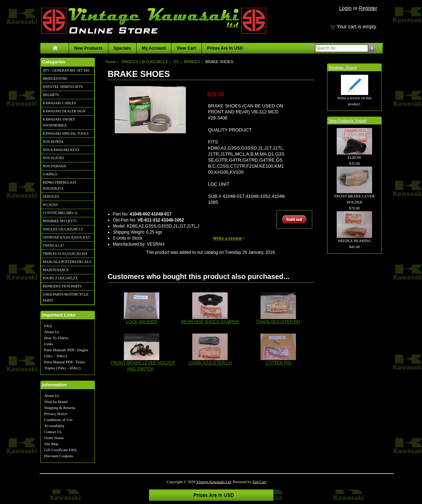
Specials (122, 48)
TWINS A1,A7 (54, 245)
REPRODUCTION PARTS (62, 286)
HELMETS (51, 95)
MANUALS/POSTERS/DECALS (67, 262)
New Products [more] (348, 121)
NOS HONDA (53, 142)
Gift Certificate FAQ (60, 450)
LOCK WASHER (142, 322)
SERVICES (51, 197)
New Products (89, 48)
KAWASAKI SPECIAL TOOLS (66, 133)
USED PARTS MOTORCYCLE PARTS (66, 297)
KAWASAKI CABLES (59, 103)
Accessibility (54, 426)
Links (49, 344)
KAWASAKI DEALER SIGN (64, 111)
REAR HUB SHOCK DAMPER (210, 322)
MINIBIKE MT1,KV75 (60, 221)
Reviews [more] (343, 67)
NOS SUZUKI (53, 158)
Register (368, 8)
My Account (154, 48)
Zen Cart (259, 482)
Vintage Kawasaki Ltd (213, 482)
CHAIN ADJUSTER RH (278, 322)
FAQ (48, 326)
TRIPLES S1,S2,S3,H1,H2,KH (65, 254)
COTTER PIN (278, 363)
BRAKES (192, 62)
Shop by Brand (56, 402)
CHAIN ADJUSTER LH (210, 363)
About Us (52, 332)
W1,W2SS (50, 205)
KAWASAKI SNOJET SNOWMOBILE (59, 122)
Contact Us (53, 432)
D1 (176, 62)
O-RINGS (50, 174)
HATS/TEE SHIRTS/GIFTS (63, 87)
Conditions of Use (58, 420)
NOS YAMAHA (55, 166)
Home (111, 62)
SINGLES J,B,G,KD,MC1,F (63, 229)
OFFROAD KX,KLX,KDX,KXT (67, 237)
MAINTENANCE (56, 270)
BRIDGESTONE (55, 79)
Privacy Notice (56, 414)
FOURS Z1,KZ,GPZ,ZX (60, 278)
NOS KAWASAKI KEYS (61, 150)
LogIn (345, 8)
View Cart (186, 48)
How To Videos (56, 338)
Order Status (54, 438)
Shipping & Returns (60, 408)
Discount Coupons (59, 456)
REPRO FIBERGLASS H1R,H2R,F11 (60, 185)
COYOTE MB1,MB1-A (60, 213)
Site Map (51, 444)
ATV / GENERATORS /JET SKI (66, 70)
